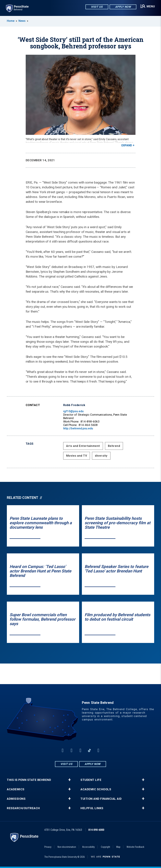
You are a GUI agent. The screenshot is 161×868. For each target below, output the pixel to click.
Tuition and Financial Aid (101, 799)
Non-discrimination (67, 847)
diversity (101, 456)
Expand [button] (127, 145)
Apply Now (123, 7)
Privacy (48, 847)
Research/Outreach (23, 808)
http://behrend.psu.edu (78, 428)
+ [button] (69, 780)
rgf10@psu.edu (73, 411)
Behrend (114, 446)
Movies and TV (77, 456)
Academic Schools (96, 789)
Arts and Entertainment (83, 446)
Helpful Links (92, 808)
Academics (16, 789)
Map (118, 847)
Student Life (91, 780)
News (22, 21)
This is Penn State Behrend (29, 780)
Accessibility (88, 847)
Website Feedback (135, 847)
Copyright (106, 847)
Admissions (16, 799)
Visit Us (97, 7)
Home (11, 21)
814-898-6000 (96, 830)
